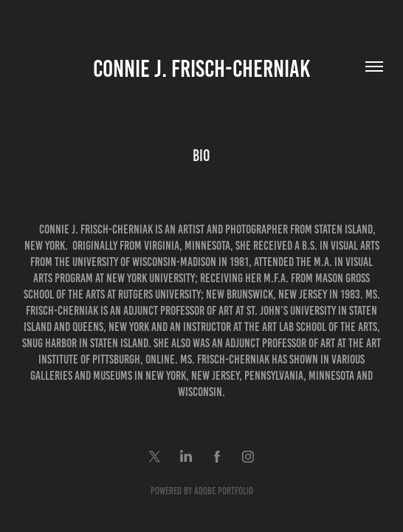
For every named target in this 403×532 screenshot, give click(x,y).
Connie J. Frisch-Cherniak (201, 69)
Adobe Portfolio (224, 491)
